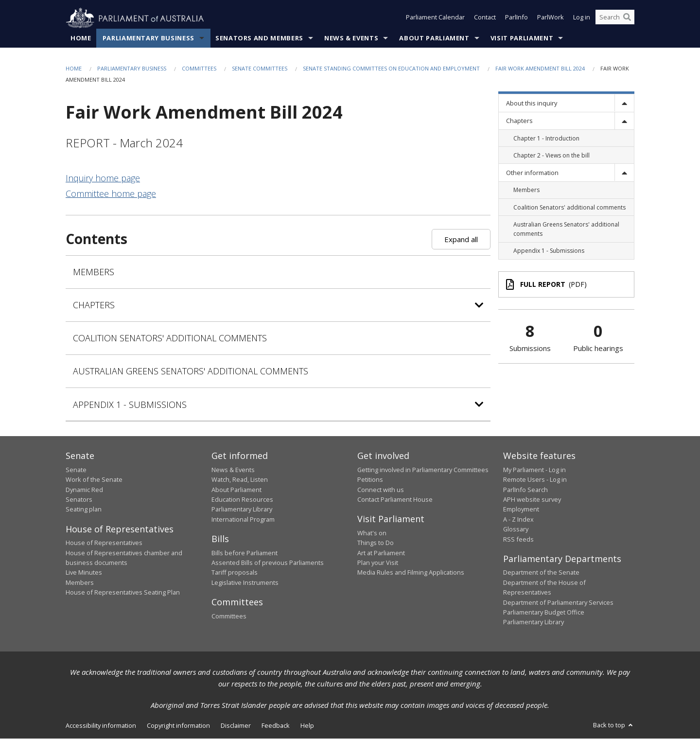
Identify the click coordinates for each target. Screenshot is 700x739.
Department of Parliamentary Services (558, 602)
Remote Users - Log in (535, 480)
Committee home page (111, 194)
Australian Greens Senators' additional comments (191, 371)
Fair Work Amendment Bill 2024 (540, 69)
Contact (485, 18)
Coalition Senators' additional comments (170, 338)
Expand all (461, 239)
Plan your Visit (378, 563)
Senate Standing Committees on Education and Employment (391, 69)
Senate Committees (260, 69)
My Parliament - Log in (534, 470)
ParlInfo (516, 18)
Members (94, 272)
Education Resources (242, 500)
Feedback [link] (276, 725)
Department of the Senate (541, 573)
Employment (521, 510)
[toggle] (624, 103)
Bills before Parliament (245, 553)
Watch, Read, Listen (240, 480)
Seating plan (84, 510)
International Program (243, 519)
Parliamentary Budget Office (544, 613)
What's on (372, 533)
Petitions (370, 480)
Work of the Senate (94, 480)
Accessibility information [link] (101, 725)
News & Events (351, 38)
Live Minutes (84, 573)
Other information (532, 173)
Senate (76, 470)
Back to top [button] (614, 725)
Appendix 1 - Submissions (130, 405)
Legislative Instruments (245, 582)
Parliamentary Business (149, 38)
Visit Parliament (522, 38)
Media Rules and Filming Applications (411, 573)
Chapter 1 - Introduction (546, 138)
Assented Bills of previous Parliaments (268, 563)
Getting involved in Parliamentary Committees (423, 470)
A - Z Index (518, 519)
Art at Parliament (381, 553)
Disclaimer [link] (236, 725)
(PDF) (546, 284)
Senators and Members (259, 38)
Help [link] (307, 725)
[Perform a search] (627, 18)
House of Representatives (104, 543)
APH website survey (532, 500)
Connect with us (381, 490)
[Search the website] (615, 18)
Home (81, 38)
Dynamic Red (84, 490)
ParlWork (551, 18)
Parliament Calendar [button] (435, 18)
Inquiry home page (103, 178)
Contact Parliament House (395, 500)
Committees (199, 69)
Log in (582, 18)
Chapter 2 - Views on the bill (551, 155)
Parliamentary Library (242, 510)
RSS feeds (518, 539)
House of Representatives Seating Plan (123, 593)
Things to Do (376, 543)
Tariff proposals (235, 573)
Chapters (519, 121)
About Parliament (434, 38)
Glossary (516, 529)
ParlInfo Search (525, 490)
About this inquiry (532, 104)
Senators (79, 500)
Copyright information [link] (178, 725)
